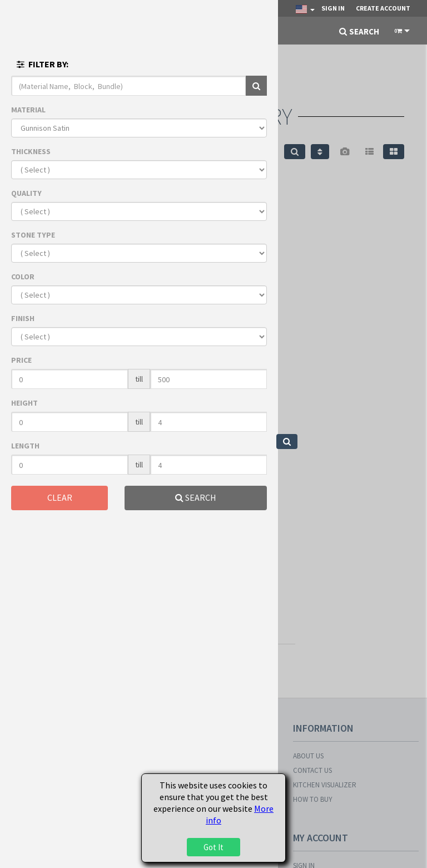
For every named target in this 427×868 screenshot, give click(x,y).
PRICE (21, 360)
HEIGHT (24, 403)
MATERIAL (28, 110)
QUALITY (26, 193)
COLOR (23, 277)
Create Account (383, 8)
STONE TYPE (33, 235)
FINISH (23, 318)
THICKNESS (31, 151)
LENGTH (25, 446)
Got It (213, 847)
